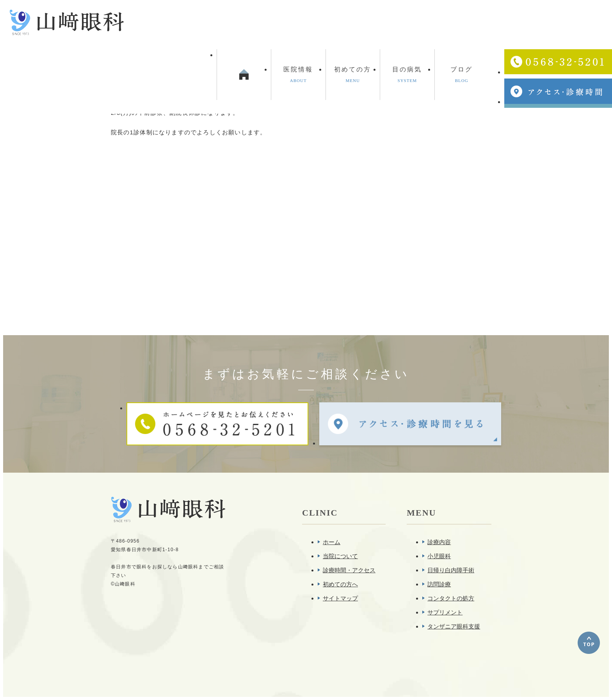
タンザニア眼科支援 (454, 626)
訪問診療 (439, 584)
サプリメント (445, 612)
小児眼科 (439, 556)
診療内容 (439, 542)
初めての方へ (340, 584)
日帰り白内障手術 (451, 570)
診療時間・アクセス (349, 570)
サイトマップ (340, 598)
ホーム (332, 542)
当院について (340, 556)
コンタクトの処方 (451, 598)
